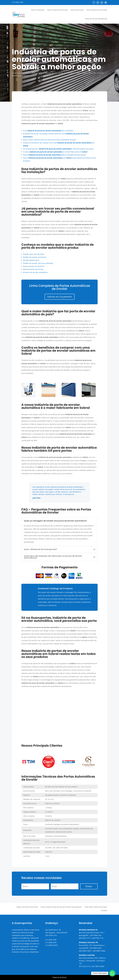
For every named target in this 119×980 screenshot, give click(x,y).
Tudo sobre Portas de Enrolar (96, 907)
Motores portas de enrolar (33, 269)
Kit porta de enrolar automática (35, 272)
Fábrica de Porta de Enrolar (27, 907)
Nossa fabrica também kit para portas (55, 155)
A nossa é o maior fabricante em (55, 152)
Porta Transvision (38, 10)
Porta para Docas (77, 10)
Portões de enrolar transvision (35, 257)
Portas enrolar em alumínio (34, 266)
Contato (104, 911)
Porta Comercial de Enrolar (58, 10)
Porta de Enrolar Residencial (96, 19)
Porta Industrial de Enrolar (97, 10)
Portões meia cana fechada (34, 254)
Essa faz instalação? (48, 131)
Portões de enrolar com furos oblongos (38, 263)
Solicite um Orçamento (60, 297)
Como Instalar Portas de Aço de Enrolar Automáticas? (61, 907)
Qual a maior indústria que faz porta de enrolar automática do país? (50, 140)
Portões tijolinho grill (31, 260)
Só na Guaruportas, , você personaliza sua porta (58, 149)
